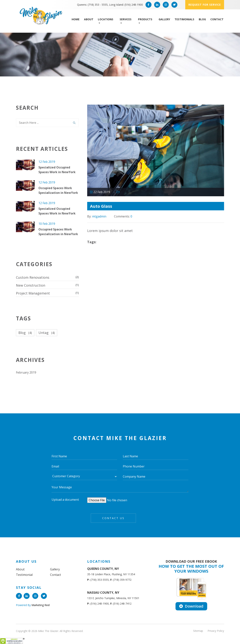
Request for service (205, 5)
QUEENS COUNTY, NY (103, 569)
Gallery (164, 19)
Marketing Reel (40, 605)
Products (145, 19)
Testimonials (184, 19)
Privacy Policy (216, 631)
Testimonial (24, 575)
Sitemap (198, 631)
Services (126, 19)
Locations (106, 19)
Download (191, 606)
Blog (202, 19)
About (89, 19)
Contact (217, 19)
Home (76, 19)
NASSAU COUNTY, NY (103, 593)
